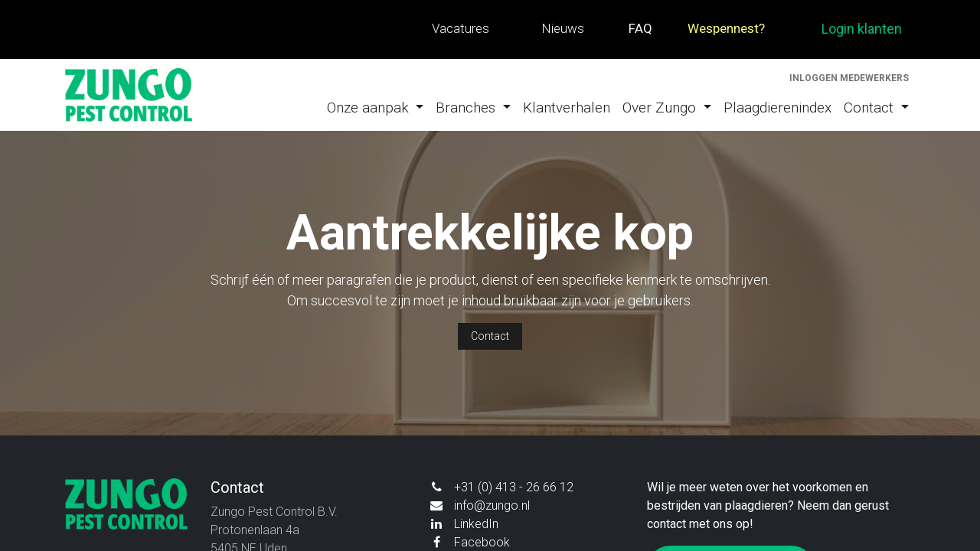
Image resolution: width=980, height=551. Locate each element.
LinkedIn (476, 524)
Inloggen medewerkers (849, 78)
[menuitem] (376, 108)
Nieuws (563, 28)
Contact (490, 336)
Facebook (482, 542)
